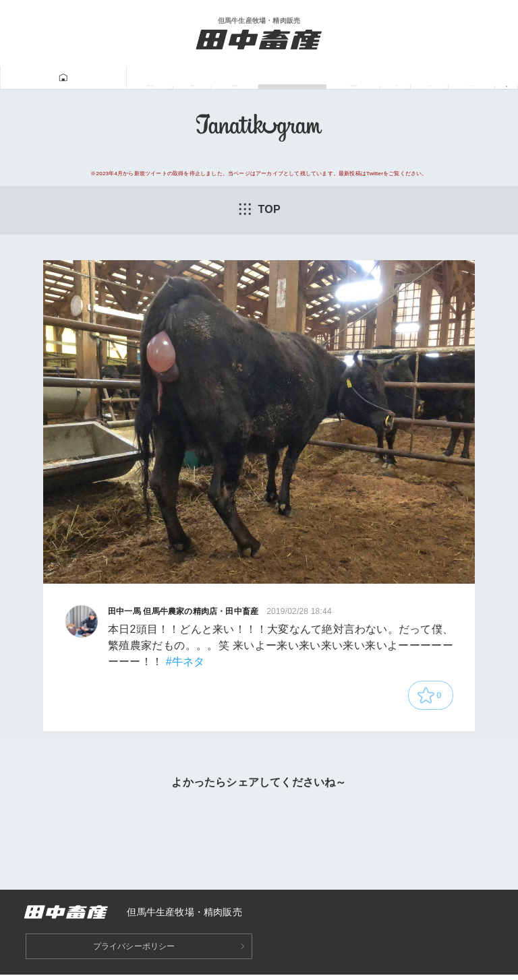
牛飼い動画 (311, 78)
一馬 (366, 78)
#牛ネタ (185, 662)
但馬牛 (110, 78)
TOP (259, 210)
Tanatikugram (235, 78)
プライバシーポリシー (134, 952)
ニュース (462, 78)
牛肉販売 (164, 78)
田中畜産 (56, 78)
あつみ (408, 78)
